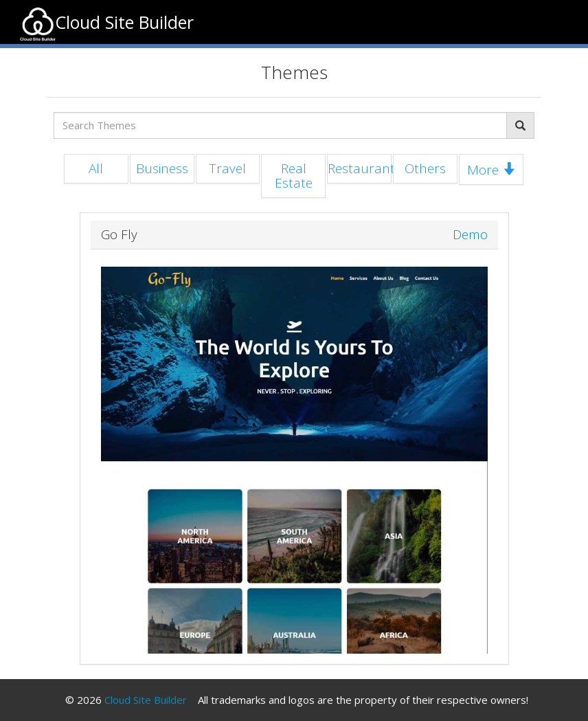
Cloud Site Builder (146, 700)
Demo (470, 235)
